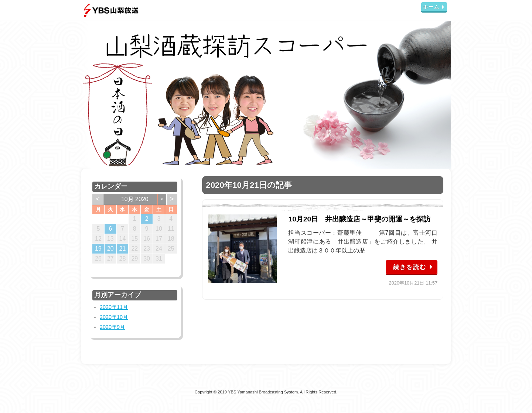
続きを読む (410, 267)
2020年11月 (114, 307)
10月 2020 (135, 199)
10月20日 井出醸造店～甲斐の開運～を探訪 (359, 219)
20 (110, 249)
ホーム (431, 7)
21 (123, 249)
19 (98, 249)
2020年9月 (112, 327)
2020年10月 (114, 317)
